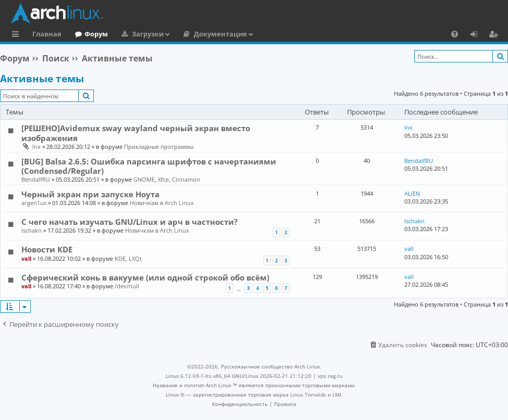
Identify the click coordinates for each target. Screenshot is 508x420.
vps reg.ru (330, 376)
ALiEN (412, 193)
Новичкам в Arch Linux (162, 203)
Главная (47, 34)
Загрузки (148, 34)
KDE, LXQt (128, 258)
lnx (36, 147)
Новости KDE (47, 249)
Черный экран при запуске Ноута (90, 194)
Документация (220, 34)
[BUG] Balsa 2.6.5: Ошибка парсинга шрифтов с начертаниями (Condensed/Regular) (149, 166)
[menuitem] (455, 34)
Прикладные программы (159, 147)
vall (26, 258)
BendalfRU (36, 179)
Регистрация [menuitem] (495, 35)
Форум (96, 34)
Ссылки (17, 35)
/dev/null (127, 286)
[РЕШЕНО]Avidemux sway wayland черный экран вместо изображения (136, 133)
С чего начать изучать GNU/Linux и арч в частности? (129, 222)
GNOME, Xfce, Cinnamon (167, 179)
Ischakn (32, 230)
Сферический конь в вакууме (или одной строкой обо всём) (145, 277)
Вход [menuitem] (478, 35)
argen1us (34, 203)
